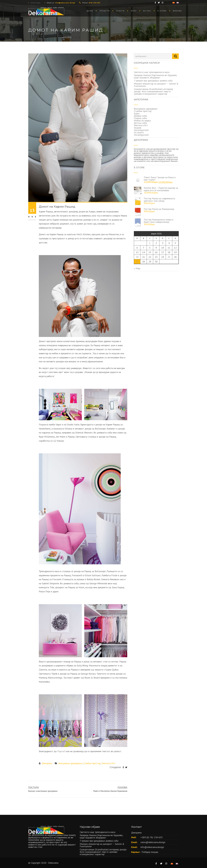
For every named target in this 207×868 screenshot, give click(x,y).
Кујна (137, 113)
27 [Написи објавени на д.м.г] (137, 262)
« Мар (137, 268)
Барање (177, 11)
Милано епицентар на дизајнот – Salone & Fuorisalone (156, 85)
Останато (139, 132)
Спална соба (140, 118)
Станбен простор (92, 763)
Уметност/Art (108, 763)
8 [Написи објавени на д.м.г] (150, 248)
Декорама (47, 763)
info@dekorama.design (152, 847)
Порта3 (61, 751)
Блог (134, 11)
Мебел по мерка (142, 121)
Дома (90, 11)
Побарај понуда (150, 852)
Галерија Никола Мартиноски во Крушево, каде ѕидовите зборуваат (155, 76)
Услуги (120, 11)
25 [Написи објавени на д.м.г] (169, 257)
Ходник (138, 128)
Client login (36, 3)
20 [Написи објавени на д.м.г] (137, 257)
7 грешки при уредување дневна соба (153, 81)
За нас (147, 11)
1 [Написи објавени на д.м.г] (150, 243)
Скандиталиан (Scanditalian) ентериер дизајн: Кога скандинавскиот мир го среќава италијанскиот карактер (153, 91)
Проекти (105, 11)
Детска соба (140, 123)
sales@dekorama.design (153, 842)
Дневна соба (140, 116)
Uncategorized (141, 130)
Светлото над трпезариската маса (152, 72)
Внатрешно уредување (70, 763)
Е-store (162, 11)
